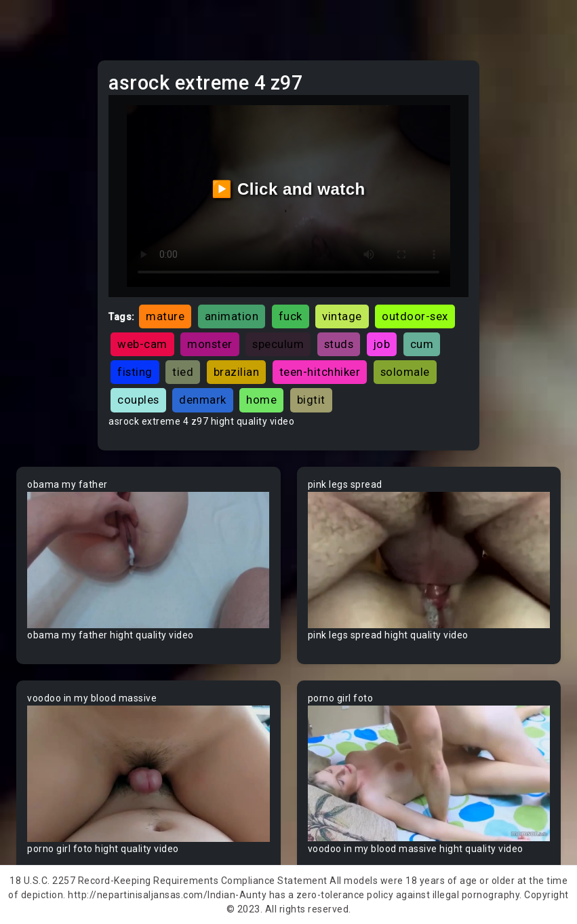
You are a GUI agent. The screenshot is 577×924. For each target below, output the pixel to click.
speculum (278, 344)
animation (232, 316)
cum (422, 344)
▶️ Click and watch (288, 189)
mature (165, 316)
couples (138, 400)
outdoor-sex (415, 316)
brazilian (237, 372)
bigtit (311, 400)
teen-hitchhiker (320, 372)
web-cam (142, 344)
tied (183, 372)
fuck (291, 316)
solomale (405, 372)
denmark (203, 400)
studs (339, 344)
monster (210, 344)
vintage (342, 316)
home (261, 400)
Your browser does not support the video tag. (148, 560)
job (382, 344)
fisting (135, 372)
